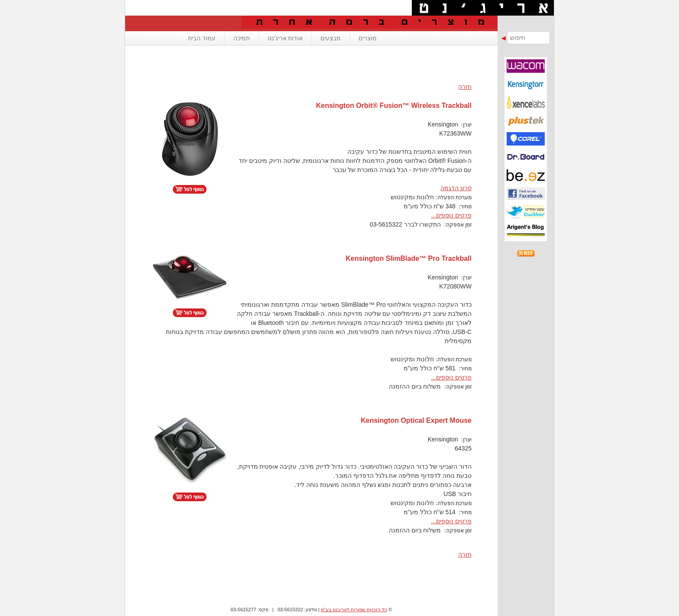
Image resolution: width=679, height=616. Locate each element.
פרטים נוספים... (451, 215)
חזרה (465, 87)
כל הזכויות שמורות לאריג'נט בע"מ (354, 610)
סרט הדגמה (456, 188)
